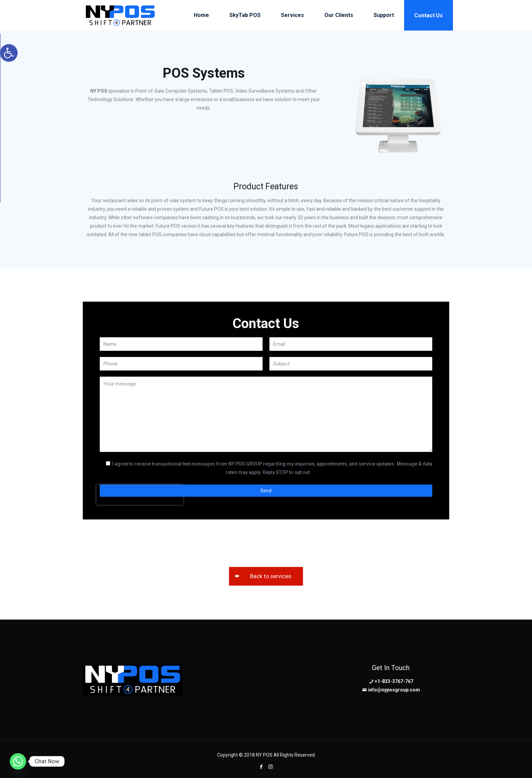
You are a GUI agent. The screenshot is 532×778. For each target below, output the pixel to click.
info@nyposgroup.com (394, 690)
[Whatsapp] (18, 761)
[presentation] (140, 521)
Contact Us (429, 15)
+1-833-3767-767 (394, 681)
